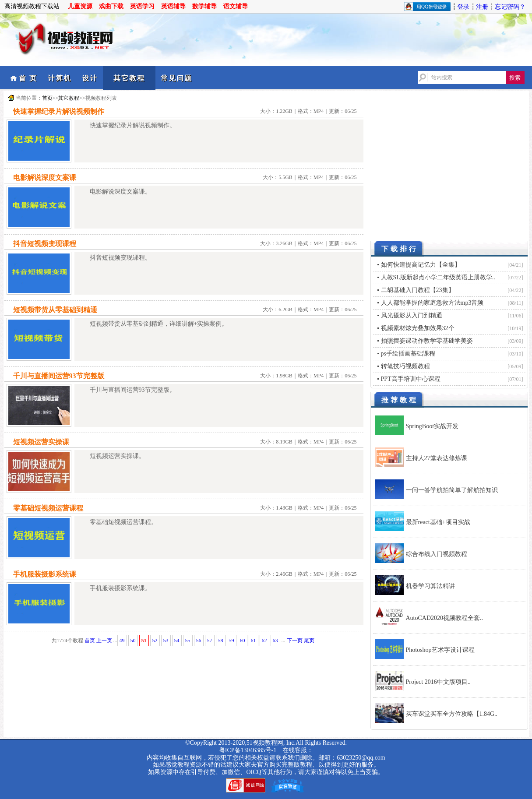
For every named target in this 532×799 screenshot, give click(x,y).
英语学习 (142, 6)
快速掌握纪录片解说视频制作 (59, 111)
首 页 (28, 78)
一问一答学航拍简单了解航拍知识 (452, 490)
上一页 (104, 641)
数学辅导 (204, 6)
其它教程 (129, 78)
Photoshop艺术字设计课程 (440, 650)
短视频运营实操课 (41, 442)
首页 (47, 98)
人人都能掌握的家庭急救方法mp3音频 (432, 303)
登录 (463, 7)
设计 (90, 78)
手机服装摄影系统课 (45, 574)
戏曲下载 (111, 6)
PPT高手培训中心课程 (411, 379)
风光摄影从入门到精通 (412, 315)
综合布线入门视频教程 (437, 554)
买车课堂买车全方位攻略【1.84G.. (452, 714)
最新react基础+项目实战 (438, 522)
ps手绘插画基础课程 (408, 354)
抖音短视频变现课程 (45, 244)
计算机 (60, 78)
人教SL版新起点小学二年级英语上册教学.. (438, 277)
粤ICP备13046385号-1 (248, 750)
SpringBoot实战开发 (432, 426)
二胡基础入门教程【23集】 (418, 290)
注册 (482, 7)
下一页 (295, 641)
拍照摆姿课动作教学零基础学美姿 (427, 341)
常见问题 (176, 78)
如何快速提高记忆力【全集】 (421, 265)
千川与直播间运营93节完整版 (59, 376)
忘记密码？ (510, 7)
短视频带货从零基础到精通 (55, 310)
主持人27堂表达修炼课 (437, 458)
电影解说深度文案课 (45, 178)
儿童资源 (80, 6)
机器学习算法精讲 (430, 586)
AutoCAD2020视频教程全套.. (445, 618)
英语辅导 (173, 6)
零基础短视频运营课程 (48, 508)
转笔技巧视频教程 (405, 366)
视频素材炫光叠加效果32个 (418, 328)
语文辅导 (236, 6)
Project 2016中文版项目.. (438, 682)
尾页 (309, 641)
